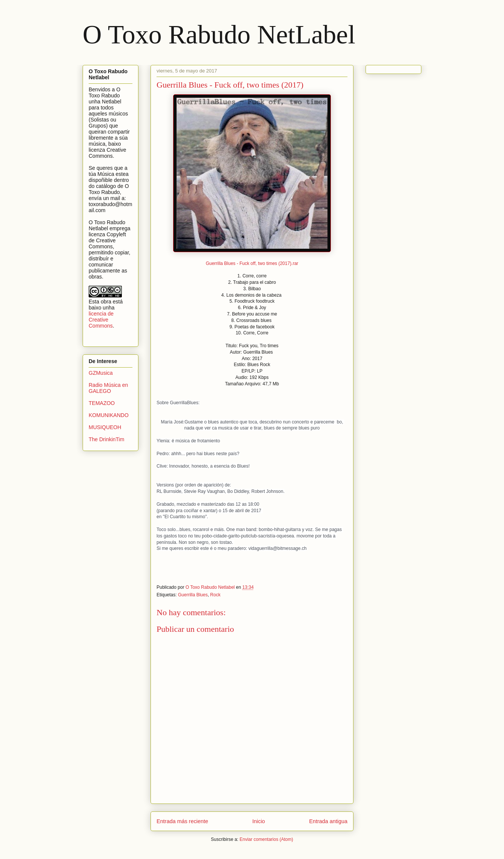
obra (106, 302)
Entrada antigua (328, 821)
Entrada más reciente (182, 821)
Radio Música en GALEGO (108, 388)
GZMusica (101, 373)
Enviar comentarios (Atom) (266, 839)
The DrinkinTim (106, 439)
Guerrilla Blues (193, 595)
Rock (215, 595)
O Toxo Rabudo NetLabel (219, 35)
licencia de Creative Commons (101, 320)
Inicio (259, 821)
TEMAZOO (102, 403)
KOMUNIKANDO (109, 415)
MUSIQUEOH (105, 427)
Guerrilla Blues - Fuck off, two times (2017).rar (252, 263)
